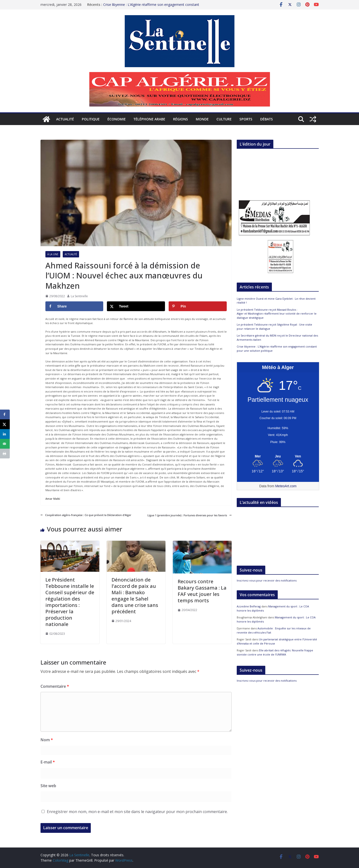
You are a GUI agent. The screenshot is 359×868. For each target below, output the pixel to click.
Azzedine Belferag (249, 606)
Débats (267, 119)
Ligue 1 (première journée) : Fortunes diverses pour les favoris (190, 515)
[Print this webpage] (5, 454)
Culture (224, 119)
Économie (117, 119)
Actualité (65, 119)
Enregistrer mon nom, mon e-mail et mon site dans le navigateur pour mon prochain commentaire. (137, 812)
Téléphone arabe (149, 119)
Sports (246, 119)
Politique (91, 119)
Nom (47, 740)
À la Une (53, 254)
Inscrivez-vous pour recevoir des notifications (267, 580)
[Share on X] (136, 306)
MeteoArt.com (286, 486)
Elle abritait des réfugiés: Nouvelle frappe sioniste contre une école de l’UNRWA (275, 652)
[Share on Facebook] (74, 306)
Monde (202, 119)
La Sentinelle (79, 296)
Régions (180, 119)
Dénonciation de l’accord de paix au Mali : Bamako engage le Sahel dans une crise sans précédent (135, 596)
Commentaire (55, 686)
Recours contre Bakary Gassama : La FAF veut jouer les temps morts (202, 591)
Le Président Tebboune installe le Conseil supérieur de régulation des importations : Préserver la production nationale (70, 602)
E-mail (48, 762)
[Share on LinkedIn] (5, 434)
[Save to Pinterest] (198, 306)
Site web (48, 786)
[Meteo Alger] (278, 456)
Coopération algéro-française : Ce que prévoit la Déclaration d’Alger (86, 515)
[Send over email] (5, 444)
